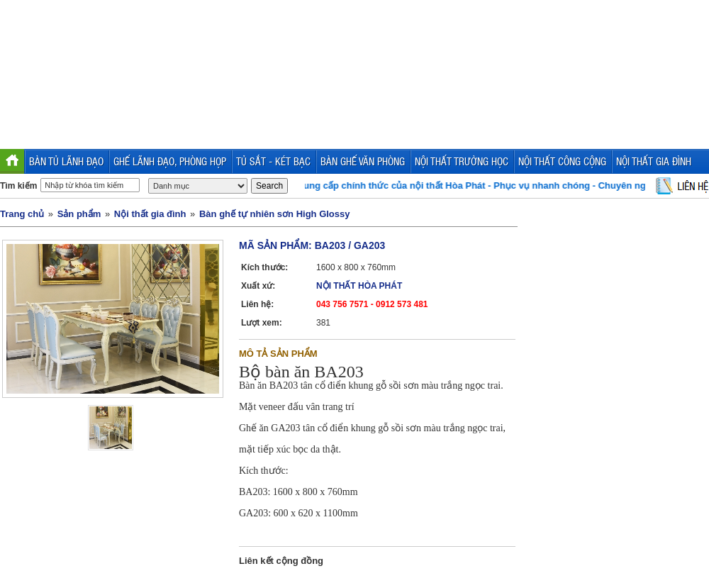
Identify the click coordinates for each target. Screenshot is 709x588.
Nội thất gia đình (150, 214)
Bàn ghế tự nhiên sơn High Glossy (275, 214)
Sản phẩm (79, 214)
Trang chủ (22, 214)
